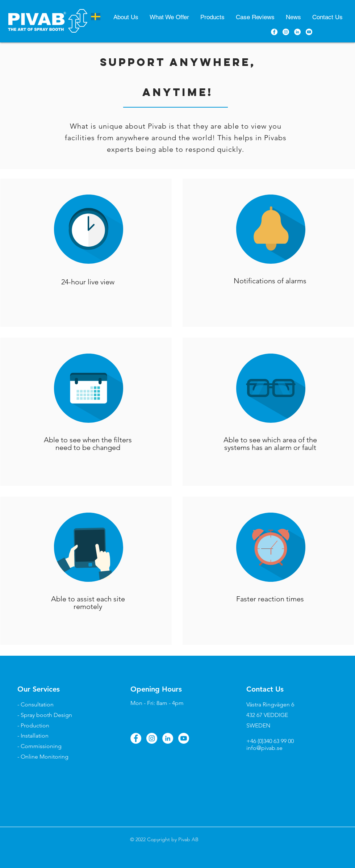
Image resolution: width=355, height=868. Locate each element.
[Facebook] (136, 738)
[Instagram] (152, 738)
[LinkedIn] (168, 738)
